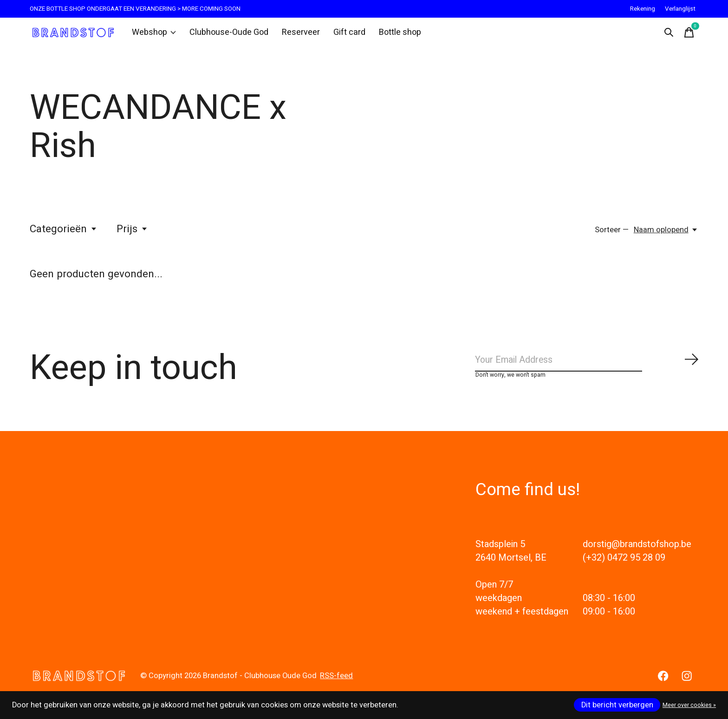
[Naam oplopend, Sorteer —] (666, 234)
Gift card (341, 34)
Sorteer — (612, 234)
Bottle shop (390, 34)
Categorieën (64, 233)
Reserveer (294, 34)
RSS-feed (336, 685)
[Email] (587, 367)
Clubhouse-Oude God (226, 34)
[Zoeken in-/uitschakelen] (669, 34)
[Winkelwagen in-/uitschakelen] (689, 34)
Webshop (154, 34)
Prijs (132, 233)
